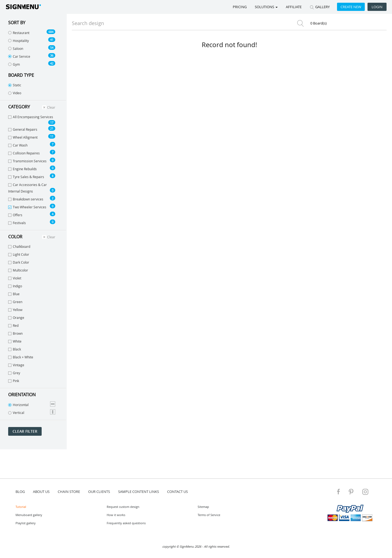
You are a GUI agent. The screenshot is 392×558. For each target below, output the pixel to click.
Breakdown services (32, 199)
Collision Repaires (32, 153)
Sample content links (139, 492)
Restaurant (32, 32)
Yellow (15, 310)
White (15, 341)
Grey (14, 373)
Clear (49, 107)
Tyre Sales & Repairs (32, 176)
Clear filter (25, 431)
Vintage (16, 365)
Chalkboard (19, 246)
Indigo (15, 286)
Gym (32, 64)
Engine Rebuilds (32, 168)
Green (15, 302)
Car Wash (32, 145)
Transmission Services (32, 160)
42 (52, 63)
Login (377, 7)
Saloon (32, 48)
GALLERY (320, 7)
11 (52, 136)
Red (13, 325)
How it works (116, 515)
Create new (351, 7)
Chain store (69, 492)
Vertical (32, 412)
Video (15, 93)
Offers (32, 214)
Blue (14, 294)
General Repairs (32, 129)
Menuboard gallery (29, 515)
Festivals (32, 222)
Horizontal (32, 404)
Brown (15, 333)
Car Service (32, 56)
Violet (15, 278)
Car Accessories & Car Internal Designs (32, 188)
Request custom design (123, 507)
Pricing (240, 7)
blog (20, 492)
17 (52, 122)
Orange (16, 318)
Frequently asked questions (126, 523)
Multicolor (18, 270)
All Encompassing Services (32, 120)
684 (51, 32)
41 (52, 40)
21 (52, 128)
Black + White (21, 357)
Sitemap (203, 507)
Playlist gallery (26, 523)
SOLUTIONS (266, 7)
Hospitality (32, 40)
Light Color (19, 254)
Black (15, 349)
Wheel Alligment (32, 137)
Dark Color (19, 262)
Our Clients (99, 492)
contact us (177, 492)
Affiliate (294, 7)
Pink (14, 381)
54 (52, 48)
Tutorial (21, 507)
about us (41, 492)
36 (52, 55)
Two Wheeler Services (32, 206)
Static (15, 85)
